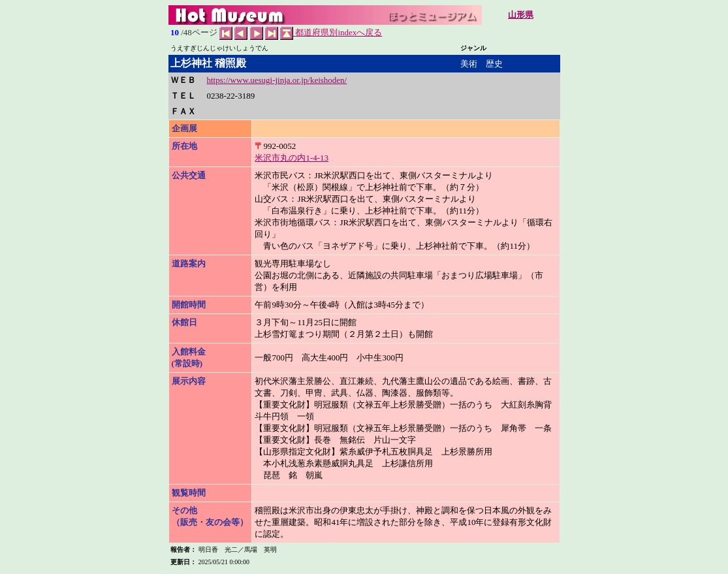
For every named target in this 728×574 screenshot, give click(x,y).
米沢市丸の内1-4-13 (292, 158)
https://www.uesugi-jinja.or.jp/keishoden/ (277, 80)
